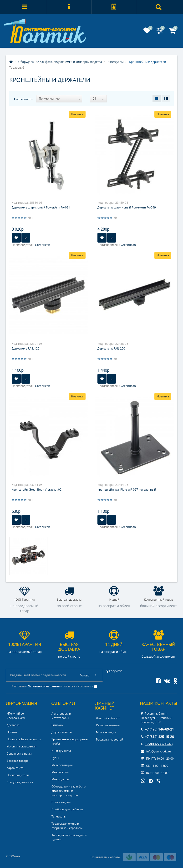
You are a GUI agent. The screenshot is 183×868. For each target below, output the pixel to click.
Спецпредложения (20, 782)
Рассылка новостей (110, 739)
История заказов (108, 725)
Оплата (12, 732)
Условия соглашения (22, 746)
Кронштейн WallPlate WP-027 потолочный (127, 490)
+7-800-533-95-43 (157, 744)
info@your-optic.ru (156, 751)
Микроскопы (60, 772)
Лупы (55, 758)
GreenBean (43, 245)
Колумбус (114, 671)
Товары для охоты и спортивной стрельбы (67, 826)
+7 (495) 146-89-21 (157, 729)
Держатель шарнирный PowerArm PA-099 (127, 207)
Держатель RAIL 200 (111, 348)
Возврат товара (18, 761)
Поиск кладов (61, 802)
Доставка (13, 725)
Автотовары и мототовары (61, 716)
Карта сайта (15, 768)
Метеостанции (62, 765)
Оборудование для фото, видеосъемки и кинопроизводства (69, 791)
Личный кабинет (108, 718)
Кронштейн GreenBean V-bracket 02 (37, 490)
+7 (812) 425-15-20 (157, 737)
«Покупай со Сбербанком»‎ (16, 716)
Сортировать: (24, 99)
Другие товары (62, 732)
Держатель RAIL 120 (25, 348)
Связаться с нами (19, 754)
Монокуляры (60, 779)
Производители (18, 775)
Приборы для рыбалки (67, 809)
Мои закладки (106, 732)
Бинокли (58, 725)
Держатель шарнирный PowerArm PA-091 (41, 207)
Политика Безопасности (24, 739)
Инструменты (61, 751)
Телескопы (59, 816)
